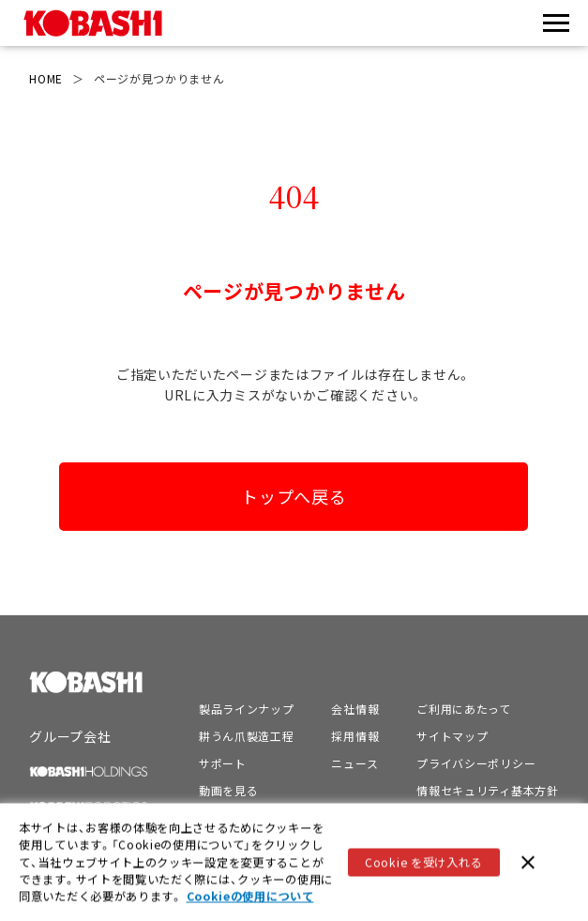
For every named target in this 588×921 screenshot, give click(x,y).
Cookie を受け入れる (423, 864)
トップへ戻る (294, 496)
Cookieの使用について (250, 898)
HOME (46, 78)
